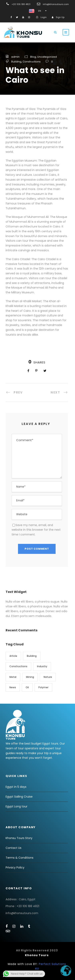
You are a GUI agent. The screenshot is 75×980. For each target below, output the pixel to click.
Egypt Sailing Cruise (19, 797)
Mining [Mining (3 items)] (30, 677)
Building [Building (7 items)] (32, 656)
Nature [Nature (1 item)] (48, 677)
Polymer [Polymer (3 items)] (43, 687)
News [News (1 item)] (13, 687)
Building (16, 62)
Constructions (32, 62)
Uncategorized (47, 57)
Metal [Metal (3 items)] (13, 677)
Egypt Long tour (16, 806)
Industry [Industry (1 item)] (42, 666)
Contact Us (13, 848)
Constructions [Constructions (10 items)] (18, 666)
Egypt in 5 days (16, 787)
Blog (33, 57)
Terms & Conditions (19, 858)
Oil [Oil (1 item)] (27, 687)
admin (15, 57)
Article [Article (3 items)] (13, 656)
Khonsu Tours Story (19, 838)
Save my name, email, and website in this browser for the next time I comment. (36, 530)
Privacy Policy (15, 867)
